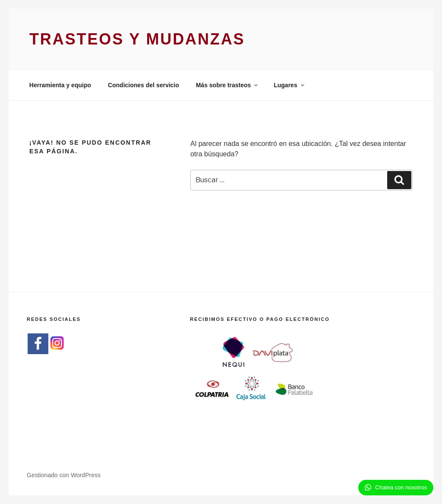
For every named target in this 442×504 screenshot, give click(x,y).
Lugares (289, 85)
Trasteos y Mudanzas (137, 39)
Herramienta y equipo (60, 85)
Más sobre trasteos (228, 85)
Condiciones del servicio (144, 85)
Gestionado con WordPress (64, 475)
